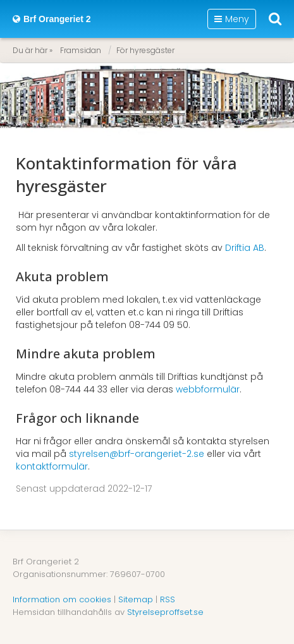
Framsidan (81, 50)
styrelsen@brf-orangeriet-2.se (137, 454)
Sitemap (136, 599)
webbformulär (208, 389)
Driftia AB (245, 248)
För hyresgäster (145, 50)
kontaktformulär (52, 466)
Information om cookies (62, 599)
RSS (168, 599)
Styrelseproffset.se (165, 612)
